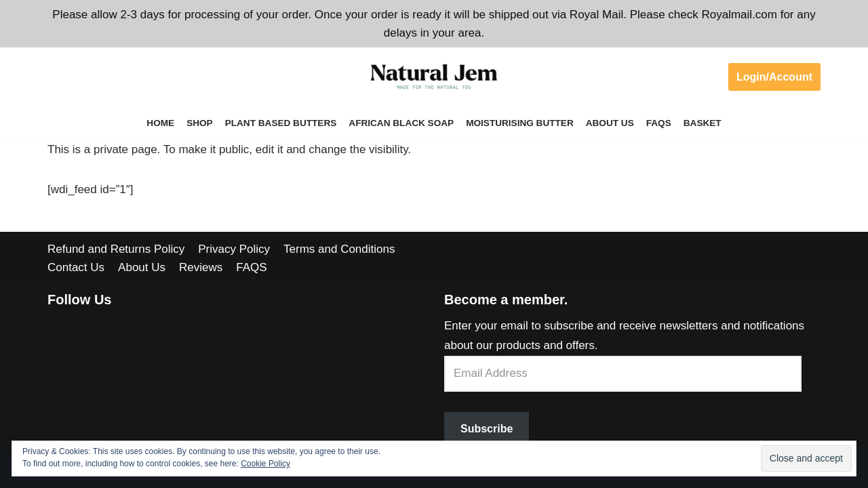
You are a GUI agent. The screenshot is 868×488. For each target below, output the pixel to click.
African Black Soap (401, 123)
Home (160, 123)
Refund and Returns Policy (116, 249)
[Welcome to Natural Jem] (434, 77)
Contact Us (76, 267)
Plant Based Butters (281, 123)
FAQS (659, 123)
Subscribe (487, 429)
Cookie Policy (265, 464)
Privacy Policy (234, 249)
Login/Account (774, 77)
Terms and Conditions (339, 249)
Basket (703, 123)
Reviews (201, 267)
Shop (200, 123)
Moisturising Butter (520, 123)
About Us (610, 123)
